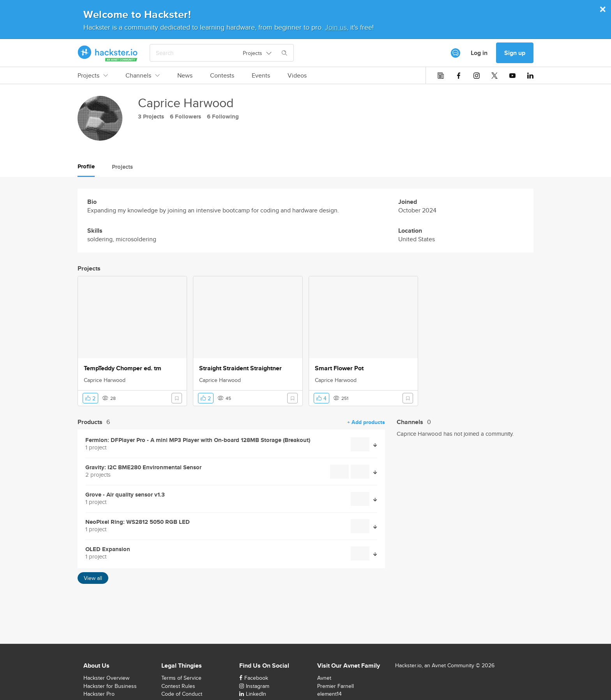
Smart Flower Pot (339, 368)
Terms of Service (181, 678)
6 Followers (185, 117)
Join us (336, 27)
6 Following (223, 117)
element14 (329, 694)
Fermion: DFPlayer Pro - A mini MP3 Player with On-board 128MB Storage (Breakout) (198, 440)
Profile (86, 166)
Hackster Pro (99, 694)
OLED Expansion (108, 549)
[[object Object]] (456, 53)
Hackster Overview (106, 678)
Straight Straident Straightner (240, 368)
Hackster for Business (110, 686)
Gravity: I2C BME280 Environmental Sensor (143, 468)
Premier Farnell (336, 686)
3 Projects (151, 117)
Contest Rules (178, 686)
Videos (297, 76)
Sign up (515, 53)
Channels (143, 76)
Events (261, 76)
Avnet (324, 678)
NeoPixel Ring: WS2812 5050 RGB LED (138, 522)
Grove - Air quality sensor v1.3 (125, 495)
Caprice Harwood (105, 380)
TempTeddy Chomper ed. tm (123, 368)
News (185, 76)
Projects (93, 76)
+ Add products (366, 422)
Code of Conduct (182, 694)
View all (93, 578)
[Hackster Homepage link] (108, 53)
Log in (479, 53)
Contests (222, 76)
